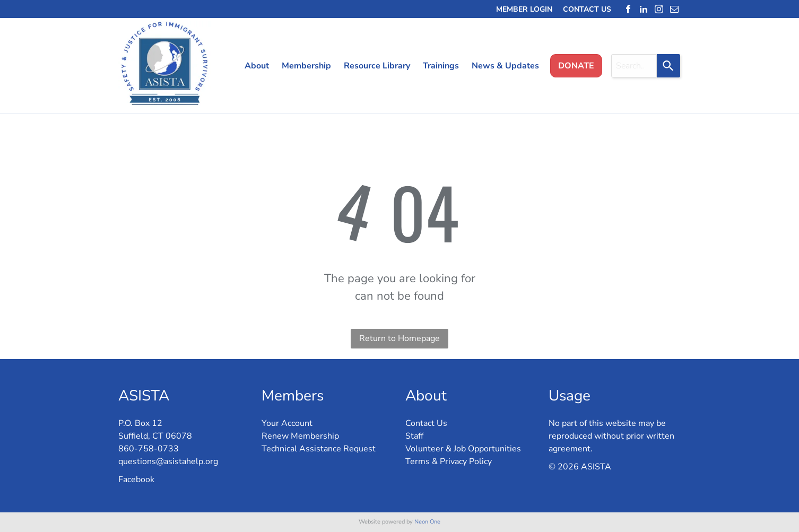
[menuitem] (253, 66)
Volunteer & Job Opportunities (463, 449)
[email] (674, 9)
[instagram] (659, 9)
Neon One (427, 522)
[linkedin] (644, 9)
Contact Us (426, 423)
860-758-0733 (149, 449)
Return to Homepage (399, 338)
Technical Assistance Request (319, 449)
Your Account (287, 423)
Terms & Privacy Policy (449, 461)
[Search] (668, 66)
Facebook (136, 479)
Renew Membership (300, 436)
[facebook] (628, 9)
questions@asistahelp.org (168, 461)
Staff (414, 436)
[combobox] (634, 66)
